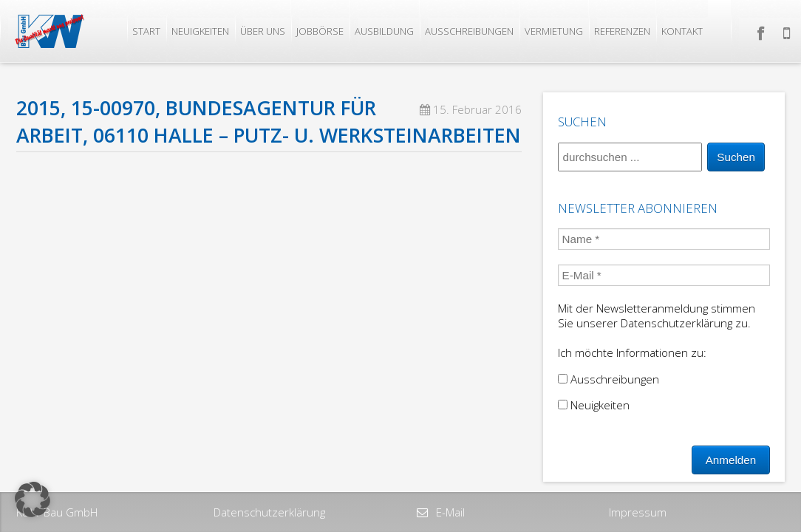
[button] (33, 499)
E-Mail (449, 512)
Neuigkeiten (200, 31)
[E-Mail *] (664, 275)
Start (146, 31)
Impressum (638, 512)
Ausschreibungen (469, 31)
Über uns (263, 31)
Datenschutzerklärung (269, 512)
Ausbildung (384, 31)
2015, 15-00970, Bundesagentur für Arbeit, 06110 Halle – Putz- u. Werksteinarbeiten (269, 122)
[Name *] (664, 239)
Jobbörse (320, 31)
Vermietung (554, 31)
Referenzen (622, 31)
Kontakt (682, 31)
